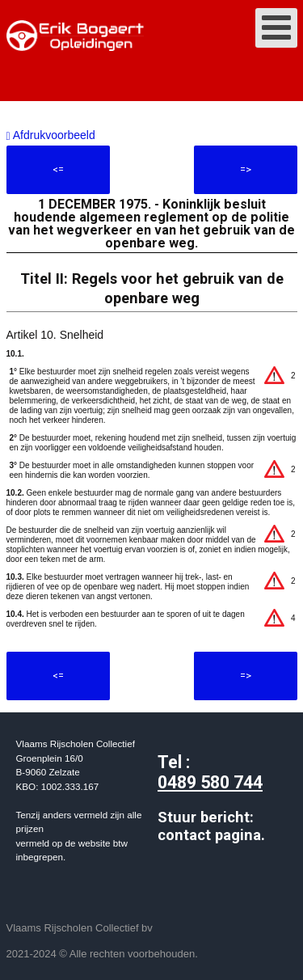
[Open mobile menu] (276, 28)
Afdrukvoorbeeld (51, 135)
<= (58, 169)
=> (246, 169)
